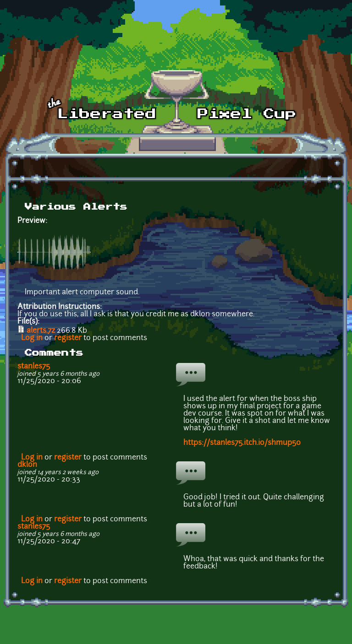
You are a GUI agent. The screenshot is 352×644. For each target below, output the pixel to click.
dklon (27, 465)
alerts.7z (41, 331)
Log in (32, 338)
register (68, 338)
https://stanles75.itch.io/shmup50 (242, 443)
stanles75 (34, 367)
